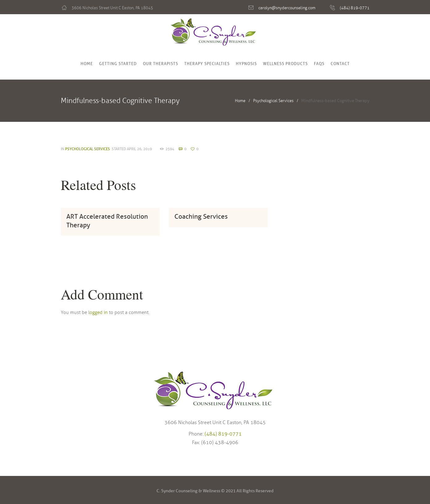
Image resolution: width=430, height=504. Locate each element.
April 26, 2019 (139, 149)
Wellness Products (285, 64)
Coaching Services (201, 217)
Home (87, 64)
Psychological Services (273, 101)
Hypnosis (246, 64)
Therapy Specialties (207, 64)
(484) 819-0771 (355, 8)
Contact (340, 64)
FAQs (319, 64)
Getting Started (118, 64)
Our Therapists (161, 64)
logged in (98, 312)
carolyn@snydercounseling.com (287, 8)
